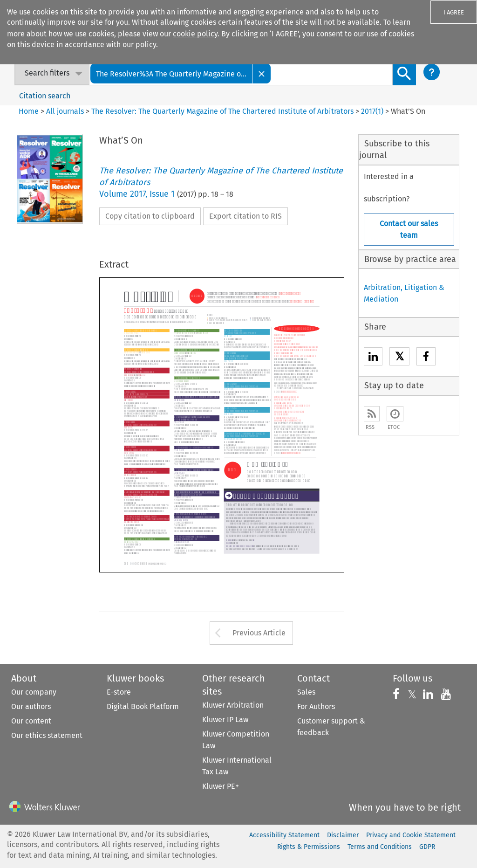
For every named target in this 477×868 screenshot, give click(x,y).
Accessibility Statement (284, 835)
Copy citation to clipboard (150, 216)
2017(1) (372, 111)
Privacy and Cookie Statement (411, 835)
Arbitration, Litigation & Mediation (404, 293)
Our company (34, 692)
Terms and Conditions (380, 847)
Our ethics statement (47, 735)
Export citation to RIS (245, 216)
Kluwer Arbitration (233, 705)
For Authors (316, 706)
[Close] (262, 73)
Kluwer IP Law (225, 720)
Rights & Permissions (309, 847)
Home (29, 111)
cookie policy (195, 34)
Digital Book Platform (143, 706)
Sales (306, 692)
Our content (31, 721)
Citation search (45, 96)
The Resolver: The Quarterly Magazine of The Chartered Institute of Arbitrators (222, 111)
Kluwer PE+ (221, 786)
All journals (66, 111)
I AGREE (454, 12)
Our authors (31, 706)
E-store (119, 692)
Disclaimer (343, 835)
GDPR (427, 847)
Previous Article (259, 633)
